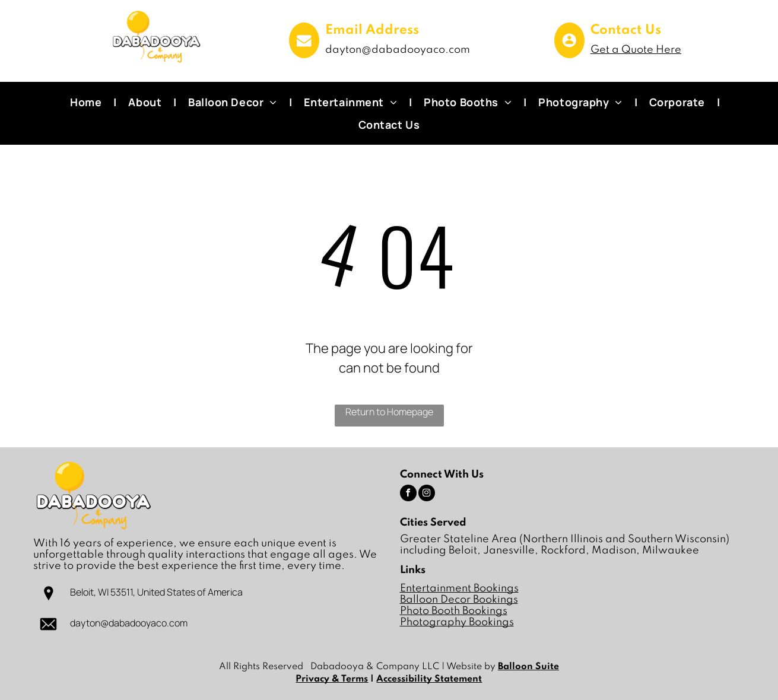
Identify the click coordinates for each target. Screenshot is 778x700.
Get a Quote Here (636, 50)
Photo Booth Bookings (454, 611)
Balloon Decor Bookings (459, 600)
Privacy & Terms (332, 679)
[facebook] (408, 494)
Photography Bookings (457, 622)
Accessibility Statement (429, 679)
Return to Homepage (389, 412)
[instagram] (427, 494)
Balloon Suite (528, 667)
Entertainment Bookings (459, 588)
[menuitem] (87, 102)
